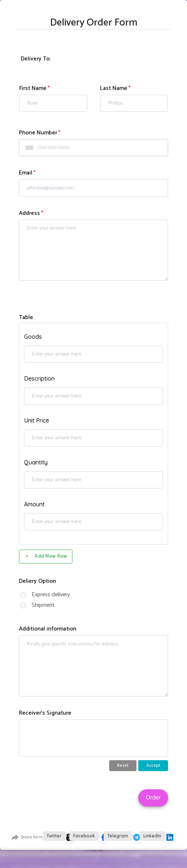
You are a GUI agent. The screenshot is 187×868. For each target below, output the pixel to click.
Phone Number (38, 133)
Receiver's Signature (45, 713)
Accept (153, 766)
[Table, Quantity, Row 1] (93, 480)
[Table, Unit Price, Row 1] (93, 438)
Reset (123, 766)
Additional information (48, 629)
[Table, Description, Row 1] (93, 396)
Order (153, 798)
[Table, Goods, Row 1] (93, 354)
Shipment (43, 605)
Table (26, 317)
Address (29, 213)
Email (26, 173)
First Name (33, 88)
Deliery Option (37, 581)
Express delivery (51, 595)
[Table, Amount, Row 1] (93, 522)
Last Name (114, 88)
